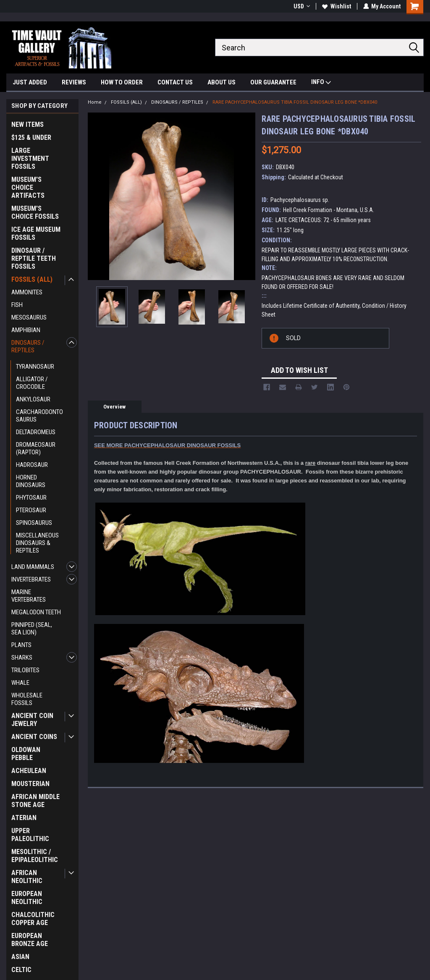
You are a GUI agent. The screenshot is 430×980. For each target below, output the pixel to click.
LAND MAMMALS (33, 567)
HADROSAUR (32, 465)
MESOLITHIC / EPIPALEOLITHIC (35, 856)
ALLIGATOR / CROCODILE (32, 383)
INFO (321, 83)
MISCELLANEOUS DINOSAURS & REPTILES (37, 543)
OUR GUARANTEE (273, 82)
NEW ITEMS (28, 124)
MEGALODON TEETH (36, 612)
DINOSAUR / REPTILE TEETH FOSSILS (34, 258)
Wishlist (336, 6)
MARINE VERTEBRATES (29, 596)
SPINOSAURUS (34, 523)
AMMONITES (27, 292)
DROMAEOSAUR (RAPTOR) (36, 448)
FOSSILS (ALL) (32, 279)
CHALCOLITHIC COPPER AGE (33, 919)
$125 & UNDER (31, 138)
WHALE (20, 683)
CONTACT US (175, 82)
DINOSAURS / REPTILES (28, 346)
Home (95, 102)
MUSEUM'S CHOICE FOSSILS (35, 212)
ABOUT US (222, 82)
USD (301, 6)
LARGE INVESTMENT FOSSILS (30, 159)
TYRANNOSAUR (35, 367)
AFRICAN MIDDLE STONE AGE (35, 801)
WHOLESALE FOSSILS (27, 699)
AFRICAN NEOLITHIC (27, 877)
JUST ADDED (30, 82)
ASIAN (20, 957)
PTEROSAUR (31, 510)
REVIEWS (74, 82)
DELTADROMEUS (36, 432)
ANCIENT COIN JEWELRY (32, 720)
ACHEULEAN (29, 771)
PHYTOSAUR (31, 498)
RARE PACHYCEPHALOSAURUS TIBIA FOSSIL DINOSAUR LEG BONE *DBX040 (295, 102)
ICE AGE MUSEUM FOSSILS (36, 233)
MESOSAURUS (29, 317)
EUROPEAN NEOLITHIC (27, 898)
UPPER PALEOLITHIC (30, 835)
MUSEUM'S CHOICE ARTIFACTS (28, 187)
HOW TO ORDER (122, 82)
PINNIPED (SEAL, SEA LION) (32, 629)
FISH (17, 305)
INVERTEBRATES (31, 579)
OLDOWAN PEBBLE (26, 754)
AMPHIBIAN (26, 330)
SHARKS (22, 658)
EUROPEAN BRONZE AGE (30, 940)
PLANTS (21, 645)
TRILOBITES (25, 670)
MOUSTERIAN (30, 784)
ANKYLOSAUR (33, 399)
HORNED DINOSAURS (31, 481)
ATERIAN (24, 818)
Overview (114, 407)
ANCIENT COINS (34, 737)
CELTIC (21, 970)
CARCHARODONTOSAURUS (39, 416)
